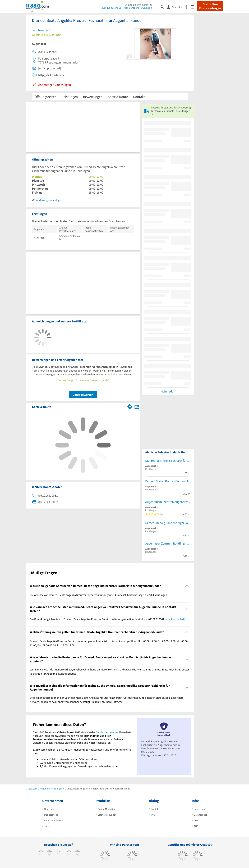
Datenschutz (200, 815)
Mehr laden (168, 391)
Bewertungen (93, 97)
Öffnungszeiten (46, 97)
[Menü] (194, 7)
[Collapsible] (187, 586)
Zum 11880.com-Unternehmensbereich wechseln (127, 8)
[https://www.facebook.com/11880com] (40, 853)
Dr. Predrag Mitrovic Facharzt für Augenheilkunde (168, 461)
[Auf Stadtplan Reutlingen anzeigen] (137, 407)
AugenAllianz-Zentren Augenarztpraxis (168, 502)
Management (51, 815)
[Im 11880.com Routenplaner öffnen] (130, 406)
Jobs (47, 826)
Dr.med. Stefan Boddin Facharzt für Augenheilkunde (168, 481)
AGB (196, 820)
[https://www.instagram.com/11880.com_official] (59, 853)
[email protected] (175, 619)
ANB (196, 826)
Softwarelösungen (107, 815)
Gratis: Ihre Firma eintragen (210, 6)
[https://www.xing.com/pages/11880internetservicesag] (68, 853)
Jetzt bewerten (83, 395)
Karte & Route (118, 97)
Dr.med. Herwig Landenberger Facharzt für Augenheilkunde (168, 523)
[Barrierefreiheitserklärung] (188, 7)
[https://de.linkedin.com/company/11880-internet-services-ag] (78, 853)
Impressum (200, 809)
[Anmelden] (176, 7)
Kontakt (139, 97)
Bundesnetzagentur (107, 732)
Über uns (49, 809)
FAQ (153, 815)
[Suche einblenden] (164, 7)
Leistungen (70, 97)
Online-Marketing (107, 809)
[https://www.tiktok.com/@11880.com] (50, 853)
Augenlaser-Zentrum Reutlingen (166, 543)
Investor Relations (54, 820)
